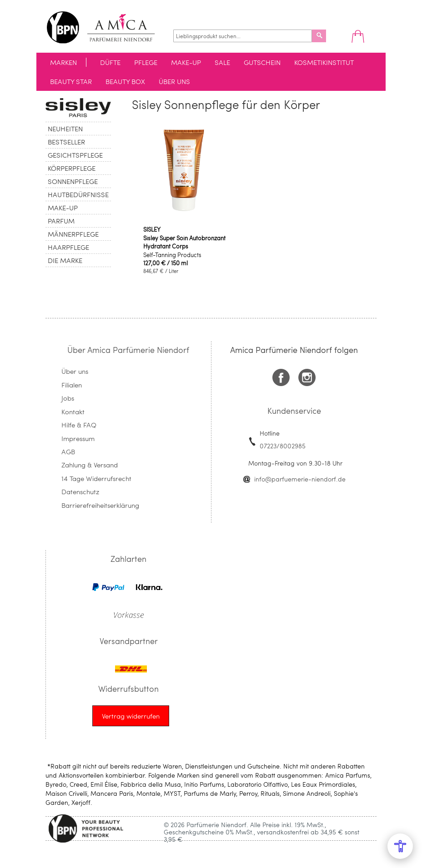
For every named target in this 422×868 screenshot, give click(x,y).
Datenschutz (80, 491)
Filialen (72, 385)
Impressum (78, 438)
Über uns (75, 371)
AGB (68, 451)
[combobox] (243, 36)
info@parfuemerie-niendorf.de (300, 479)
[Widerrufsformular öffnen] (131, 716)
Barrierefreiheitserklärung (100, 505)
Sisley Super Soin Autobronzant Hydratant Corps (184, 242)
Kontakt (73, 412)
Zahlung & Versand (90, 465)
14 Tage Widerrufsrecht (96, 478)
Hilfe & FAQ (79, 425)
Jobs (68, 398)
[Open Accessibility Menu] (400, 846)
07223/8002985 (283, 446)
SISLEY (152, 229)
